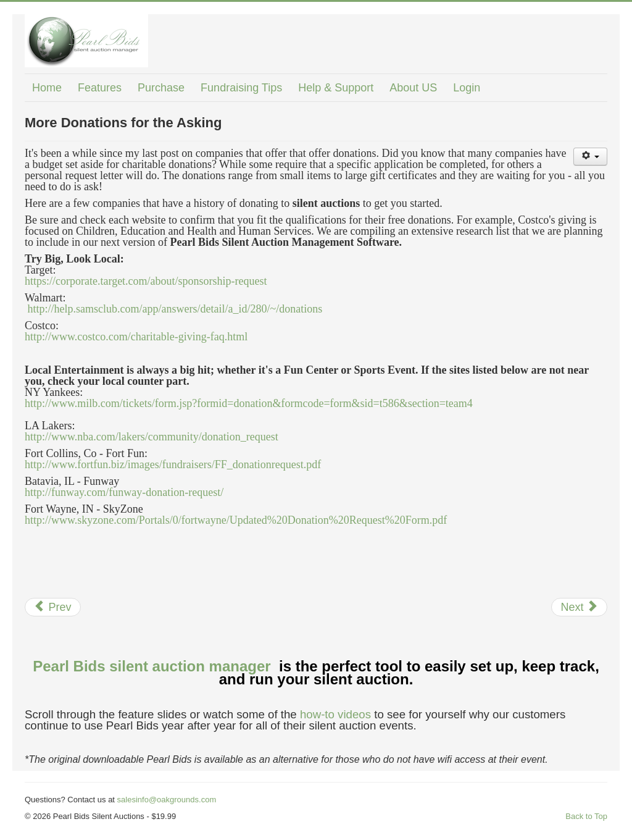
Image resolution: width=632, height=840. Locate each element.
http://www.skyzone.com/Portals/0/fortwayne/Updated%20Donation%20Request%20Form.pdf (236, 520)
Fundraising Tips (241, 88)
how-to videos (335, 714)
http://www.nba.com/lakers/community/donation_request (152, 437)
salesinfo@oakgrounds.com (167, 800)
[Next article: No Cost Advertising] (579, 607)
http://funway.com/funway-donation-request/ (124, 492)
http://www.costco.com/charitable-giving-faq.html (136, 337)
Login (467, 88)
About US (413, 88)
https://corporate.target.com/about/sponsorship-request (146, 281)
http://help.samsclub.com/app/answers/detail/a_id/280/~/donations (175, 309)
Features (100, 88)
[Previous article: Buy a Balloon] (53, 607)
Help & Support (336, 88)
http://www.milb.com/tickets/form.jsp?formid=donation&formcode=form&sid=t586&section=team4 (249, 403)
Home (47, 88)
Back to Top (586, 816)
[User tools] (590, 157)
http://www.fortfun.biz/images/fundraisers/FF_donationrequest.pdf (173, 464)
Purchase (161, 88)
